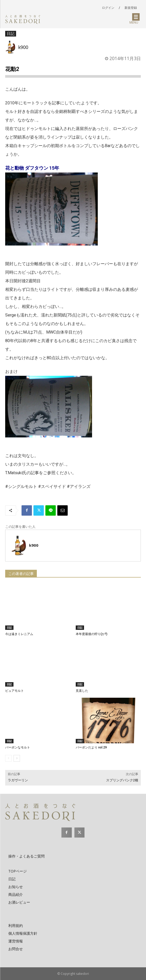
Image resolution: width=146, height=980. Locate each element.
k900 (23, 47)
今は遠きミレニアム (19, 634)
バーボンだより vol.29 (91, 747)
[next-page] (17, 758)
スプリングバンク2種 (122, 780)
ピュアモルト (15, 691)
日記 (11, 34)
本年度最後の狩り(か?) (92, 634)
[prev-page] (8, 758)
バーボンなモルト (18, 747)
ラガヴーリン (18, 780)
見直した (82, 691)
